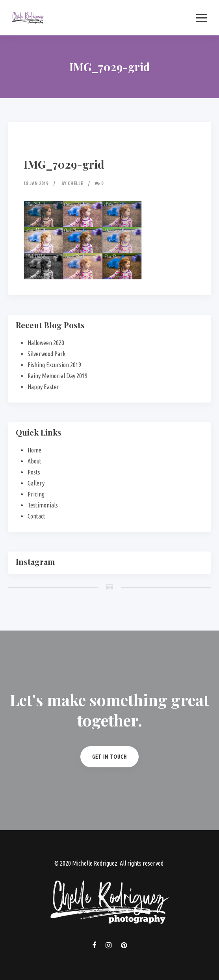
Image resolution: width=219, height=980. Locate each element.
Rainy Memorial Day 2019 (58, 376)
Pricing (36, 494)
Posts (34, 472)
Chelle (75, 183)
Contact (36, 516)
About (34, 461)
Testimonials (43, 505)
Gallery (36, 483)
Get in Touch (109, 757)
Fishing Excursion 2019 (54, 365)
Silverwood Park (46, 354)
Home (34, 450)
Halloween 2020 (46, 343)
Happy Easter (43, 387)
